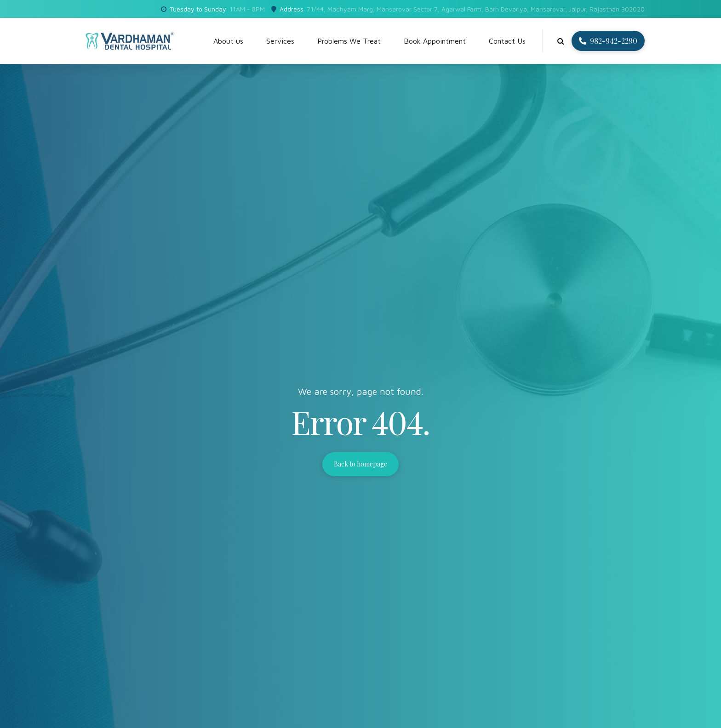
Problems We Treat (349, 41)
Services (280, 41)
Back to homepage (360, 464)
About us (228, 41)
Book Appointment (435, 41)
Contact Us (507, 41)
